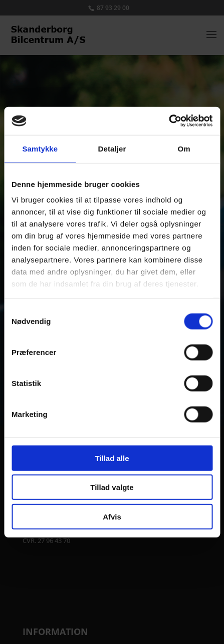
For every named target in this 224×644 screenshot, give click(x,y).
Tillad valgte (112, 487)
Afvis (112, 516)
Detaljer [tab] (112, 148)
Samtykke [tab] (40, 148)
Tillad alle (112, 458)
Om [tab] (184, 148)
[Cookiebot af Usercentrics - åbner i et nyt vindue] (169, 121)
